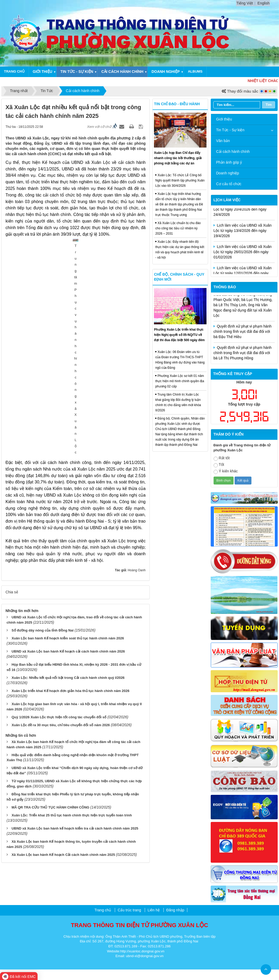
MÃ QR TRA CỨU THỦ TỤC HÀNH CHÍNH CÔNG (50, 662)
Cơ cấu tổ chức (229, 184)
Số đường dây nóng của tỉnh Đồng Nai (43, 485)
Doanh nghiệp (166, 72)
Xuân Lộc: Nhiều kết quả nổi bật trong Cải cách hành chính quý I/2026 (68, 532)
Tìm (269, 105)
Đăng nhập (175, 910)
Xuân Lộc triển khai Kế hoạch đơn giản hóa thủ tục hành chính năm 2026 (71, 546)
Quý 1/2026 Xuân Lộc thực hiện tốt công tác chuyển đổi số (59, 572)
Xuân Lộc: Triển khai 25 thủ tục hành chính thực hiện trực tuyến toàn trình (72, 670)
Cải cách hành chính (122, 72)
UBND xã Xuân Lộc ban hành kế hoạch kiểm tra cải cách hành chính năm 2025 (75, 683)
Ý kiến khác (226, 471)
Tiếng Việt (245, 3)
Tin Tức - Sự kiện (230, 130)
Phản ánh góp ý (229, 162)
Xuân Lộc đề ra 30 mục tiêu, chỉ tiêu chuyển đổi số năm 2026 (61, 580)
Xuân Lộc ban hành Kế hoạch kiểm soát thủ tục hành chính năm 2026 (68, 493)
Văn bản (223, 141)
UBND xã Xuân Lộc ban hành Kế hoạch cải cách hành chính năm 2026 (68, 506)
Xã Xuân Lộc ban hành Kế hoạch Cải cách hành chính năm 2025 (63, 710)
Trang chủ (14, 71)
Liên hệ (154, 910)
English (263, 3)
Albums (195, 71)
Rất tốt (222, 458)
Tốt (219, 465)
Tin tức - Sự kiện (77, 72)
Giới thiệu (43, 72)
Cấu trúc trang (129, 910)
